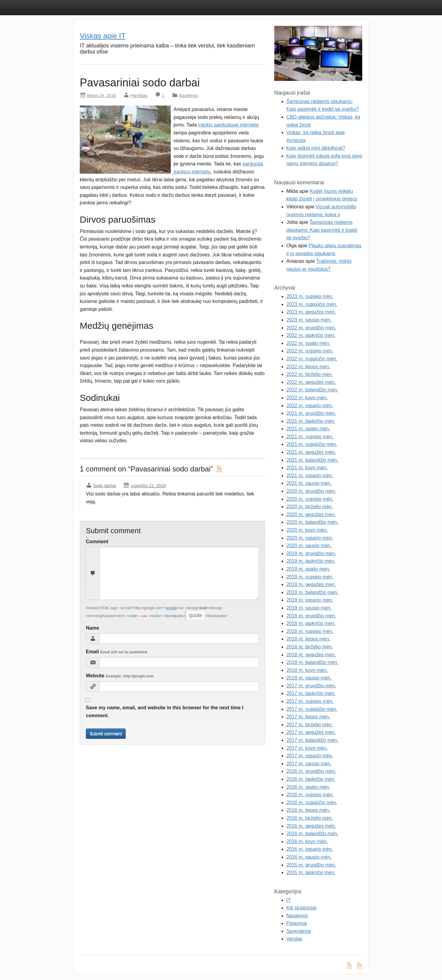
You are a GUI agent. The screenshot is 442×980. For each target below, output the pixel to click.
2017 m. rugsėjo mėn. (310, 701)
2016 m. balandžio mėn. (312, 834)
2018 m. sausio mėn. (309, 678)
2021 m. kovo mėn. (307, 468)
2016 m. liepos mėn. (308, 810)
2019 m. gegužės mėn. (311, 584)
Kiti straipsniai (302, 908)
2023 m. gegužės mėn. (311, 312)
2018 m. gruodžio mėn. (311, 616)
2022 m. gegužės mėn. (311, 382)
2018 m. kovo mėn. (307, 670)
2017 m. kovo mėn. (307, 748)
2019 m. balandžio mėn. (312, 592)
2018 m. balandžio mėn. (312, 662)
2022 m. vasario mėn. (310, 406)
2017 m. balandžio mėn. (312, 740)
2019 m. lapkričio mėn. (311, 561)
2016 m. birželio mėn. (310, 818)
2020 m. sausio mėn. (309, 546)
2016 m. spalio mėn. (308, 787)
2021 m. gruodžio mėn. (311, 413)
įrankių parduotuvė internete (229, 125)
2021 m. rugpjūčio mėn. (312, 444)
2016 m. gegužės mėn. (311, 826)
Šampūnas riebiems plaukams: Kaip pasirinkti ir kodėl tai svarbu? (322, 230)
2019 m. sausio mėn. (309, 608)
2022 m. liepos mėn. (308, 367)
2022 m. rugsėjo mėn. (310, 351)
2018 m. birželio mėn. (310, 647)
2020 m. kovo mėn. (307, 530)
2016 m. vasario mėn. (310, 849)
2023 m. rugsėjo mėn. (310, 296)
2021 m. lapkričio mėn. (311, 421)
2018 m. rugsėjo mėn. (310, 631)
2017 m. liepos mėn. (308, 717)
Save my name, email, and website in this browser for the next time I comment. (165, 712)
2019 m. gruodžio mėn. (311, 553)
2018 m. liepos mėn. (308, 639)
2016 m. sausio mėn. (309, 857)
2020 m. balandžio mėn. (312, 522)
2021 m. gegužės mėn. (311, 452)
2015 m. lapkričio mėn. (311, 872)
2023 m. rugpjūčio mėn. (312, 304)
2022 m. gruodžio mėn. (311, 328)
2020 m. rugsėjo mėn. (310, 499)
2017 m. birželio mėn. (310, 725)
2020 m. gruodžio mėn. (311, 491)
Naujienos (188, 96)
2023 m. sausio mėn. (309, 320)
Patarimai (297, 923)
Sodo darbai (105, 486)
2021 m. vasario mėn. (310, 476)
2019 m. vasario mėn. (310, 600)
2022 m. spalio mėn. (308, 343)
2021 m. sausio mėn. (309, 483)
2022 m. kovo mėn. (307, 398)
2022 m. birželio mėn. (310, 374)
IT (289, 900)
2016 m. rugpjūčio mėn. (312, 803)
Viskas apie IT (103, 36)
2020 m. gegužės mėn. (311, 514)
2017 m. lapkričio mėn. (311, 693)
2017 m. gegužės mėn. (311, 732)
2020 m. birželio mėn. (310, 507)
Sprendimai (299, 931)
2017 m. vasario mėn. (310, 756)
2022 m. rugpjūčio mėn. (312, 359)
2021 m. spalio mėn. (308, 429)
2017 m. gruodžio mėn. (311, 686)
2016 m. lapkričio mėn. (311, 779)
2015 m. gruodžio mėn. (311, 865)
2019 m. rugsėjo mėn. (310, 577)
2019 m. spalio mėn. (308, 569)
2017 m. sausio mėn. (309, 764)
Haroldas (139, 96)
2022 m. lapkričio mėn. (311, 335)
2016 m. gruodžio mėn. (311, 771)
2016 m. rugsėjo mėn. (310, 795)
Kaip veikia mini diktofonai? (316, 148)
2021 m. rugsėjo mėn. (310, 437)
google (171, 608)
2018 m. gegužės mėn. (311, 655)
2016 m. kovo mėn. (307, 841)
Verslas (294, 939)
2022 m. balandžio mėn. (312, 390)
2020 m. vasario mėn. (310, 538)
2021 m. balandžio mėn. (312, 460)
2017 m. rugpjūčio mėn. (312, 709)
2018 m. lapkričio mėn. (311, 623)
